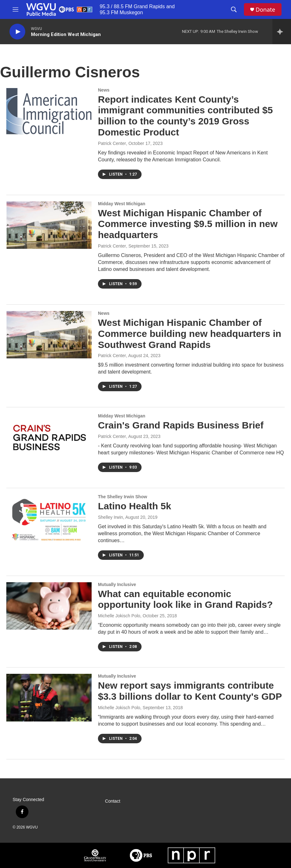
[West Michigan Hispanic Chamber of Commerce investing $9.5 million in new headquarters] (49, 225)
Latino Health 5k (135, 506)
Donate (265, 10)
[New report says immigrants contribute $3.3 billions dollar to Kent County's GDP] (49, 697)
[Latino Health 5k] (49, 518)
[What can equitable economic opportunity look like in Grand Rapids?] (49, 606)
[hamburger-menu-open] (15, 9)
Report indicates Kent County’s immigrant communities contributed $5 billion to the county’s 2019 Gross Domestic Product (185, 116)
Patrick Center (112, 143)
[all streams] (282, 32)
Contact (112, 801)
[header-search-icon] (234, 9)
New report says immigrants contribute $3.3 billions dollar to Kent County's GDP (190, 691)
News (104, 90)
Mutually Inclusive (117, 584)
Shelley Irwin (110, 517)
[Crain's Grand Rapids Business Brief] (49, 437)
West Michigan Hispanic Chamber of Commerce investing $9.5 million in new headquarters (188, 224)
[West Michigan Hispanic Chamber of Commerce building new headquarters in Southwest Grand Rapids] (49, 335)
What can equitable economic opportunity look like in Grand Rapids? (185, 599)
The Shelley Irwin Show (123, 497)
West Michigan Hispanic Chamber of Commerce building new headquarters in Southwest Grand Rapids (190, 334)
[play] (17, 32)
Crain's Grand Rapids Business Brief (181, 425)
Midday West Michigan (122, 204)
